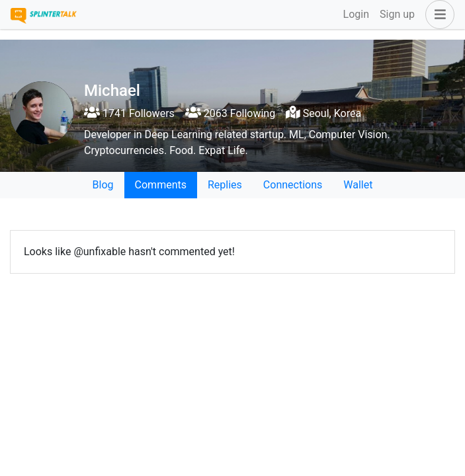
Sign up (397, 14)
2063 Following (230, 113)
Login (356, 14)
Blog (103, 185)
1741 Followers (129, 113)
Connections (293, 185)
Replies (225, 185)
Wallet (358, 185)
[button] (437, 15)
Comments (161, 185)
